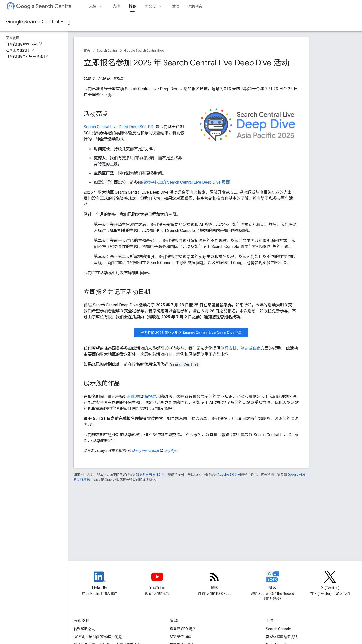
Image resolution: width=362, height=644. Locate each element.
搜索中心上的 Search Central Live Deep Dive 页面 (186, 182)
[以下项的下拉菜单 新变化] (162, 6)
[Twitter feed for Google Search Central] (330, 581)
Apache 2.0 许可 (229, 474)
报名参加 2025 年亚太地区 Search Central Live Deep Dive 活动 (191, 333)
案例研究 (195, 6)
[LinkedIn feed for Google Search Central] (100, 581)
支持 (116, 6)
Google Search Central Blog (38, 22)
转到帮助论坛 (84, 629)
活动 (176, 6)
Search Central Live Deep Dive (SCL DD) (119, 127)
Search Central (44, 6)
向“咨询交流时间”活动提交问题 (98, 637)
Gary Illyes (171, 451)
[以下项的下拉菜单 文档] (102, 6)
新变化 (150, 6)
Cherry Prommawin (145, 451)
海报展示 (152, 396)
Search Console (278, 629)
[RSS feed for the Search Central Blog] (215, 581)
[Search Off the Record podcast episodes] (273, 581)
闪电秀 (134, 396)
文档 (93, 6)
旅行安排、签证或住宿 (241, 348)
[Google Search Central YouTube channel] (157, 581)
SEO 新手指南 (180, 637)
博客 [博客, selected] (132, 6)
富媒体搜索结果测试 (282, 637)
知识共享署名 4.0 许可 (152, 474)
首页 (87, 50)
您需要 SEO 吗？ (183, 629)
